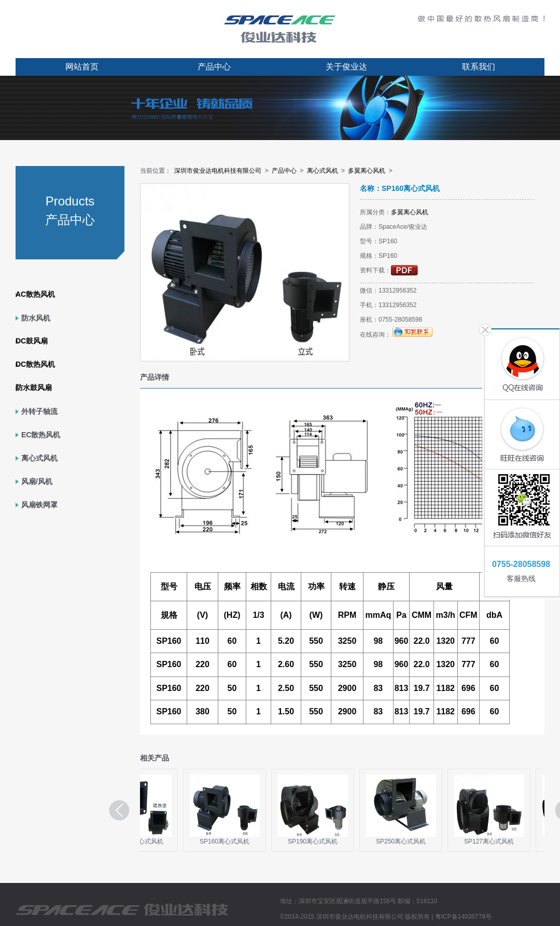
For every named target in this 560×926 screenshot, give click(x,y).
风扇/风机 (37, 481)
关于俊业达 (346, 67)
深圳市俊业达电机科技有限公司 (218, 171)
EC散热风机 (41, 435)
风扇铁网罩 (39, 505)
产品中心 (214, 67)
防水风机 (36, 318)
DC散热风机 (35, 364)
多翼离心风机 (367, 171)
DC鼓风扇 (32, 341)
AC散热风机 (35, 294)
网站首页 (82, 67)
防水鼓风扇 (34, 388)
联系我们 (479, 67)
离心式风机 (39, 458)
